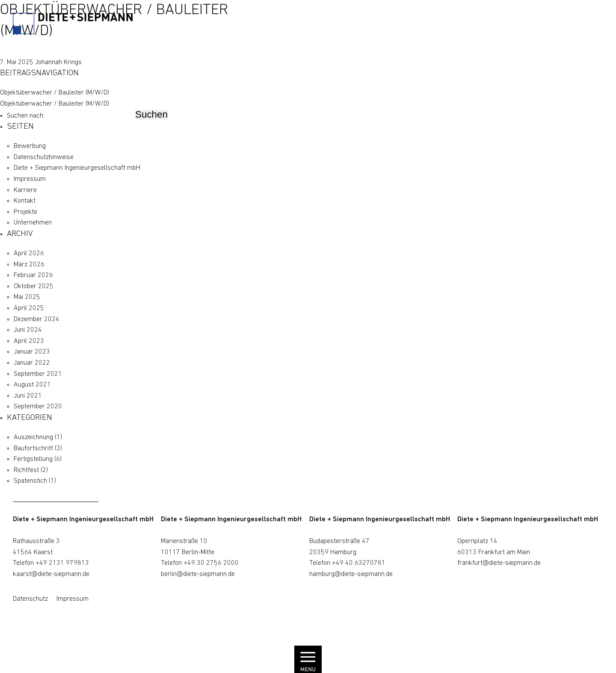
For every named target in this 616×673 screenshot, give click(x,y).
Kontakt (25, 201)
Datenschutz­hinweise (44, 157)
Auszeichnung (33, 437)
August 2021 (32, 385)
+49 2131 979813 (62, 563)
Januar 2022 (32, 363)
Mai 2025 (27, 297)
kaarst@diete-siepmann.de (51, 574)
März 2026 (29, 265)
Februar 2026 (33, 275)
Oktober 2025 (34, 286)
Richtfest (26, 470)
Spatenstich (30, 481)
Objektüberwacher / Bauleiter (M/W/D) (55, 93)
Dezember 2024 (37, 319)
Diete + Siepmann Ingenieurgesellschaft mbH (77, 168)
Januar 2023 (32, 352)
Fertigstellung (33, 459)
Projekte (25, 212)
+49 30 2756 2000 (211, 563)
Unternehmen (33, 223)
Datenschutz (30, 599)
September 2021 (38, 374)
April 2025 (29, 308)
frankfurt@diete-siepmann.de (499, 563)
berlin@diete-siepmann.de (198, 574)
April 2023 (29, 341)
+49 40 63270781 (359, 563)
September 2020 (38, 407)
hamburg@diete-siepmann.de (351, 574)
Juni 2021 (28, 396)
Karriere (25, 190)
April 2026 (29, 254)
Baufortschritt (33, 449)
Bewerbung (30, 146)
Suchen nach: (26, 116)
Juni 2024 (28, 330)
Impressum (30, 179)
